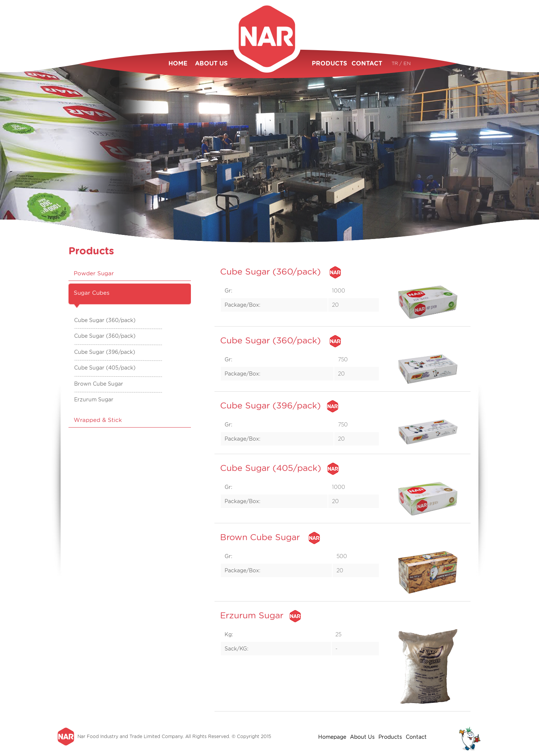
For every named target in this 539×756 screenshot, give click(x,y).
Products (390, 737)
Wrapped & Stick (98, 420)
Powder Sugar (94, 273)
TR (395, 63)
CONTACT (367, 63)
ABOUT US (211, 63)
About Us (362, 737)
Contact (416, 737)
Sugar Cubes (92, 293)
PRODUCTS (328, 63)
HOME (178, 63)
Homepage (332, 737)
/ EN (405, 63)
